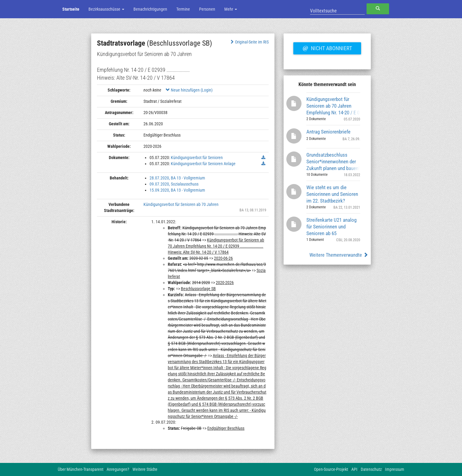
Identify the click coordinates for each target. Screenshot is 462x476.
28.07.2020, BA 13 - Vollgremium (177, 178)
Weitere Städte (145, 469)
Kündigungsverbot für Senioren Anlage (203, 164)
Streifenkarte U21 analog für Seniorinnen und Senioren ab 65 (331, 226)
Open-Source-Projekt (331, 469)
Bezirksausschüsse (106, 9)
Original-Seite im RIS (249, 42)
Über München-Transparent (81, 469)
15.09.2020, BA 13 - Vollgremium (177, 190)
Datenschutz (371, 469)
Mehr (231, 9)
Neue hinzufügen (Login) (189, 90)
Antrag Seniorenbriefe (328, 132)
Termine (183, 9)
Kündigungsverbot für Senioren (197, 158)
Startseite (71, 9)
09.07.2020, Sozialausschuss (174, 184)
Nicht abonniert (327, 47)
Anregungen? (118, 469)
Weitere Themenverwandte (339, 255)
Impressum (395, 469)
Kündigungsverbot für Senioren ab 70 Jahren (181, 204)
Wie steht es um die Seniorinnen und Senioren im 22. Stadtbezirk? (332, 194)
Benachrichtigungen (150, 9)
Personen (207, 9)
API (354, 469)
